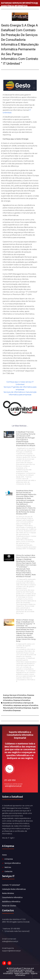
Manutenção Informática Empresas (17, 708)
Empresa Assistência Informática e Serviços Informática (19, 698)
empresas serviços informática (26, 705)
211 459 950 (10, 780)
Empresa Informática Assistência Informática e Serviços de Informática (18, 703)
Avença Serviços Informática (15, 695)
